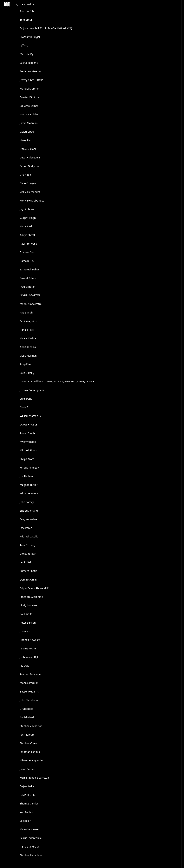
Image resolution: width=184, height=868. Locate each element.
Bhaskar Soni (28, 252)
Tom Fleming (28, 545)
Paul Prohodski (29, 244)
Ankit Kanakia (28, 347)
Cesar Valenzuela (30, 157)
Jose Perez (26, 528)
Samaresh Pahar (30, 269)
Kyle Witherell (28, 442)
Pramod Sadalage (30, 674)
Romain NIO (27, 261)
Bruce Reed (27, 709)
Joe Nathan (26, 476)
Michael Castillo (29, 536)
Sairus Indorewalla (31, 838)
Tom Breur (26, 20)
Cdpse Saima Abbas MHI (34, 588)
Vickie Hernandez (30, 192)
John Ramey (27, 502)
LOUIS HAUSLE (29, 424)
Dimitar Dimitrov (30, 97)
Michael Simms (29, 450)
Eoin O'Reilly (27, 373)
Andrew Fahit (28, 11)
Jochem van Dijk (29, 657)
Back (17, 4)
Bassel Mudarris (29, 692)
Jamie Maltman (29, 123)
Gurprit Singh (28, 218)
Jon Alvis (25, 631)
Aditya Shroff (28, 235)
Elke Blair (25, 821)
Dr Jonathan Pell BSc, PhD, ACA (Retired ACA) (46, 28)
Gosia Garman (28, 356)
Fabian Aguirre (29, 321)
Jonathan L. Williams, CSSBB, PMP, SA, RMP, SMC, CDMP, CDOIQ (57, 381)
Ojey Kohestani (29, 519)
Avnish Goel (27, 717)
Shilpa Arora (27, 459)
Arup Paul (26, 364)
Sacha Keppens (29, 63)
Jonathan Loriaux (30, 752)
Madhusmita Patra (31, 304)
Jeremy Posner (28, 648)
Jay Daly (24, 666)
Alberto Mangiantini (32, 760)
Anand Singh (27, 433)
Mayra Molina (28, 338)
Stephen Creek (29, 743)
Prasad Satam (28, 278)
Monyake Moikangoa (32, 201)
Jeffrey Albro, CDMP (31, 80)
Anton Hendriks (29, 114)
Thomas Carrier (29, 803)
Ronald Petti (27, 330)
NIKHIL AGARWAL (30, 295)
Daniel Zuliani (28, 149)
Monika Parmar (29, 683)
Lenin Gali (26, 562)
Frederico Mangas (30, 71)
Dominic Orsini (29, 580)
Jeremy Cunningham (32, 390)
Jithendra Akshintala (32, 597)
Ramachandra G (29, 847)
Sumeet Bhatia (29, 571)
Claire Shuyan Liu (30, 183)
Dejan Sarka (27, 786)
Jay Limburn (27, 209)
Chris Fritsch (27, 407)
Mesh (7, 4)
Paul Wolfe (26, 614)
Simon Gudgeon (29, 166)
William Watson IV (30, 416)
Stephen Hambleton (32, 855)
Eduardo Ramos (29, 106)
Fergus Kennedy (29, 468)
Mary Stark (26, 226)
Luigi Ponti (26, 399)
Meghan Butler (29, 485)
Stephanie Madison (31, 726)
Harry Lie (25, 140)
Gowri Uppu (27, 132)
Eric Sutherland (29, 511)
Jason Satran (27, 769)
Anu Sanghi (27, 313)
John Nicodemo (29, 700)
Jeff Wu (24, 45)
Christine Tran (28, 554)
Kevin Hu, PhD (28, 795)
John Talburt (27, 735)
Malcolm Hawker (30, 829)
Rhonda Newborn (30, 640)
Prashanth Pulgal (30, 37)
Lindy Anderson (29, 605)
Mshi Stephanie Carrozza (34, 778)
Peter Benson (28, 623)
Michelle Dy (27, 54)
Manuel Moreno (29, 89)
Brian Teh (25, 175)
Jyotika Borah (28, 287)
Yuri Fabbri (26, 812)
